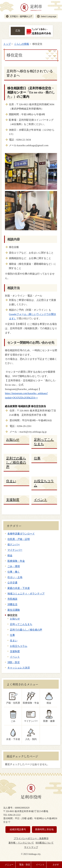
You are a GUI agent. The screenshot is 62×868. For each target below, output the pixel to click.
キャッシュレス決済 (19, 668)
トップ (7, 44)
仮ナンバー (14, 544)
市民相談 (12, 599)
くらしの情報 (21, 44)
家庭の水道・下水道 (19, 588)
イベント (15, 657)
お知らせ (15, 619)
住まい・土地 (15, 577)
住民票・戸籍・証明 (19, 539)
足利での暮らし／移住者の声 (26, 630)
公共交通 (12, 583)
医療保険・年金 (16, 561)
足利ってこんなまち (21, 624)
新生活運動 (14, 610)
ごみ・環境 (14, 566)
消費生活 (12, 604)
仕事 (12, 635)
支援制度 (15, 651)
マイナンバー (15, 550)
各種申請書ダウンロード (21, 534)
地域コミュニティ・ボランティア (26, 594)
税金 (10, 555)
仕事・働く (14, 572)
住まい (14, 640)
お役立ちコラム (19, 646)
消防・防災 (14, 662)
